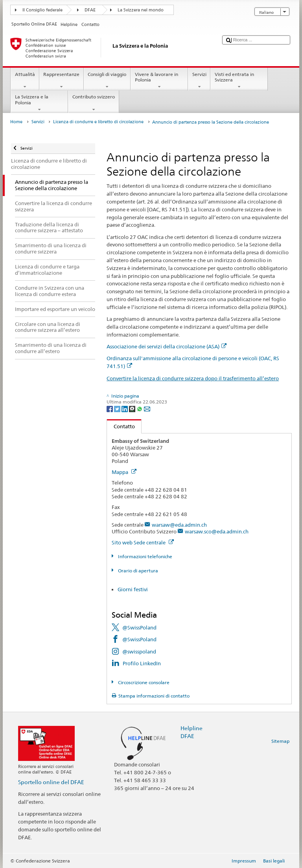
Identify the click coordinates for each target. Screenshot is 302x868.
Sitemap (280, 741)
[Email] (147, 408)
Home (16, 122)
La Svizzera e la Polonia (39, 103)
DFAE (90, 10)
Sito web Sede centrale (143, 542)
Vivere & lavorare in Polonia (159, 81)
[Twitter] (118, 408)
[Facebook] (110, 408)
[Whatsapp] (140, 408)
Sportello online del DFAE (51, 782)
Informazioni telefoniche (145, 556)
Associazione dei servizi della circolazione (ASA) (167, 346)
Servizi (199, 81)
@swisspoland (139, 651)
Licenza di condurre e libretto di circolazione (98, 122)
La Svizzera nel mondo (141, 10)
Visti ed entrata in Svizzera (239, 81)
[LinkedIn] (125, 408)
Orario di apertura (137, 571)
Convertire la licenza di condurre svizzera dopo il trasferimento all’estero (193, 378)
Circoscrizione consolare (143, 682)
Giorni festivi (133, 589)
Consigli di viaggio (107, 81)
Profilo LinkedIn (142, 663)
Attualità (25, 81)
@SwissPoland (139, 627)
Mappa (124, 472)
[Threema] (133, 408)
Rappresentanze (62, 81)
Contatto (121, 426)
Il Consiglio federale (42, 10)
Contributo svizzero (93, 103)
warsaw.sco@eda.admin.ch (217, 531)
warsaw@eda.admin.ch (179, 525)
